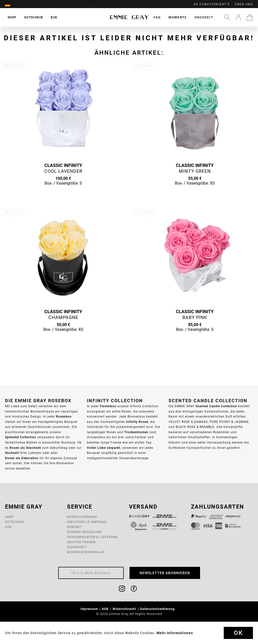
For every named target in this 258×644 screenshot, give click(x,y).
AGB (106, 609)
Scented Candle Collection (216, 406)
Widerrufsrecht (125, 609)
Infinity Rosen (137, 422)
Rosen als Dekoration (22, 458)
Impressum (90, 609)
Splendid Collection (21, 437)
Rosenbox (64, 416)
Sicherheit (77, 547)
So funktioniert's (212, 4)
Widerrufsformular (86, 552)
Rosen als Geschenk (25, 448)
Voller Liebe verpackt (104, 448)
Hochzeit (204, 17)
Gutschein (14, 522)
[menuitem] (10, 4)
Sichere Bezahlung (84, 532)
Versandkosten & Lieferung (92, 537)
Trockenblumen (136, 432)
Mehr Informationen (175, 633)
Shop (9, 517)
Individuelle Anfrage (87, 522)
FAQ (157, 17)
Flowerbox (108, 406)
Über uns (244, 4)
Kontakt (75, 527)
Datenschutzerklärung (158, 609)
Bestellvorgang (82, 517)
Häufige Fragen (81, 542)
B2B (8, 527)
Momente (178, 17)
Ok (238, 633)
